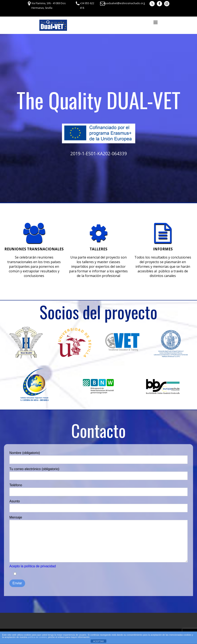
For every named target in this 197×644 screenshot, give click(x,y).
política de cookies (37, 637)
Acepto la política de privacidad (33, 566)
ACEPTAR (98, 641)
